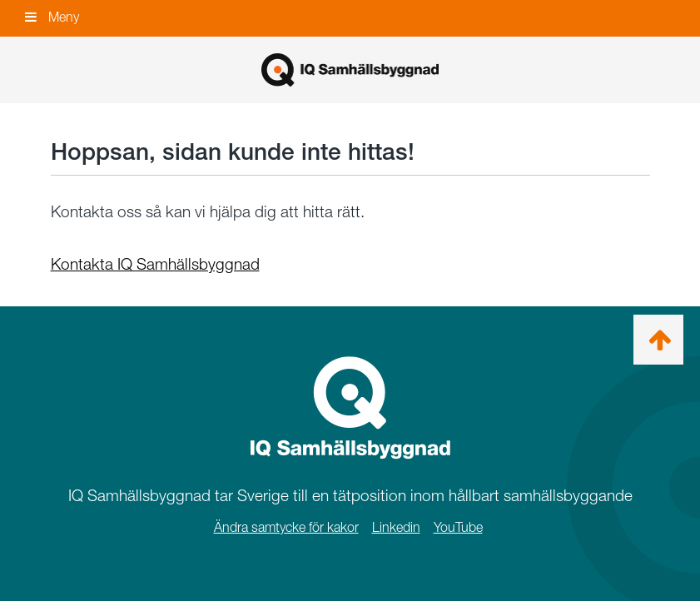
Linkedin (396, 527)
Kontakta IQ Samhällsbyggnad (155, 264)
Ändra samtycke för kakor (286, 527)
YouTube (458, 527)
